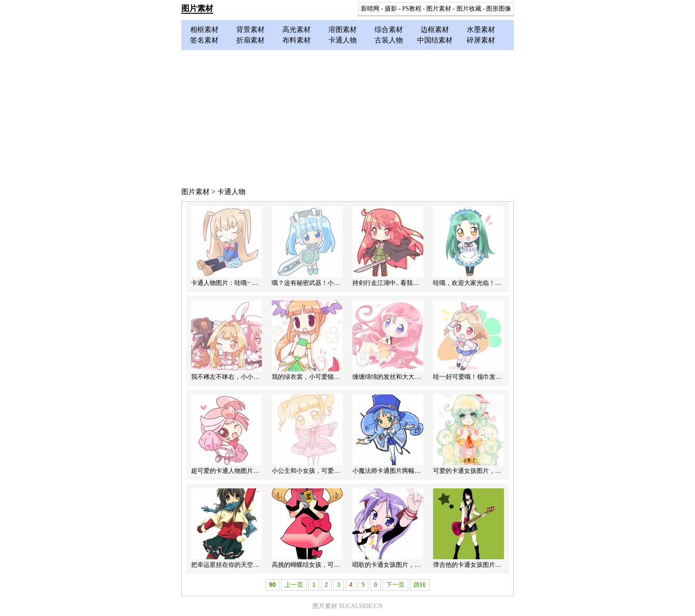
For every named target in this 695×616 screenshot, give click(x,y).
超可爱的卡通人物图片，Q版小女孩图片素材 (252, 471)
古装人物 (389, 40)
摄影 (391, 9)
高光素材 (297, 29)
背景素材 (250, 29)
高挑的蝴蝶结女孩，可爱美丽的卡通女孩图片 (334, 565)
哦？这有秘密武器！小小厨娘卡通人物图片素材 (337, 283)
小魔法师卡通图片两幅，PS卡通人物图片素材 (415, 471)
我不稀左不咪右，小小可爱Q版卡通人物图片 (252, 377)
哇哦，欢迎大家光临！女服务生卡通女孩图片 (495, 283)
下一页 (395, 585)
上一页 (294, 585)
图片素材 (197, 8)
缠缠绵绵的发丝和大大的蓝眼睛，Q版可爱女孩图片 (423, 377)
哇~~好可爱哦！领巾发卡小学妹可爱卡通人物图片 (502, 377)
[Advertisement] (347, 117)
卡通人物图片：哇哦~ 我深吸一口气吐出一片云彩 (259, 283)
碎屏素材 (481, 40)
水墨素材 (481, 29)
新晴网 (370, 9)
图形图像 (499, 9)
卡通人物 (343, 40)
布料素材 (297, 40)
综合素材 (389, 29)
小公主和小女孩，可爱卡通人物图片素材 (328, 471)
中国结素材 (435, 40)
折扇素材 (250, 40)
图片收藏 (469, 9)
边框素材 (435, 29)
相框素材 (204, 29)
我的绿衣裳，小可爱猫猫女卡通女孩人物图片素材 (340, 377)
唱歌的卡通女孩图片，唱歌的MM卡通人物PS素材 (420, 565)
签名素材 (204, 40)
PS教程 (412, 9)
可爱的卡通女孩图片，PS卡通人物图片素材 (492, 471)
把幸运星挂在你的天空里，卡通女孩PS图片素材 (257, 565)
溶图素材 (343, 29)
